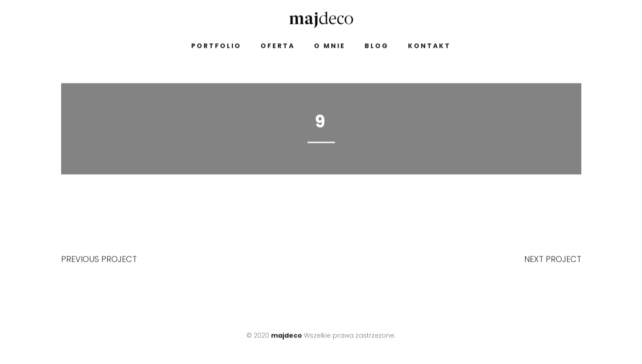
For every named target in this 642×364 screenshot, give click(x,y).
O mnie (330, 47)
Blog (377, 47)
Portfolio (216, 47)
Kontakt (429, 47)
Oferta (278, 47)
